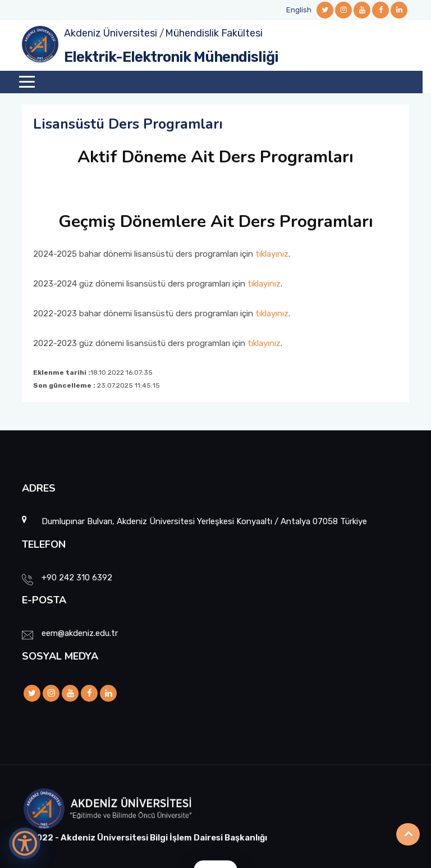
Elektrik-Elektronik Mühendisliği (171, 57)
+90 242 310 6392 (77, 578)
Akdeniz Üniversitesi (111, 33)
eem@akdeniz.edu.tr (80, 633)
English (299, 10)
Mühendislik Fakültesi (214, 33)
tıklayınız (272, 254)
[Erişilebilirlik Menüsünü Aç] (25, 843)
